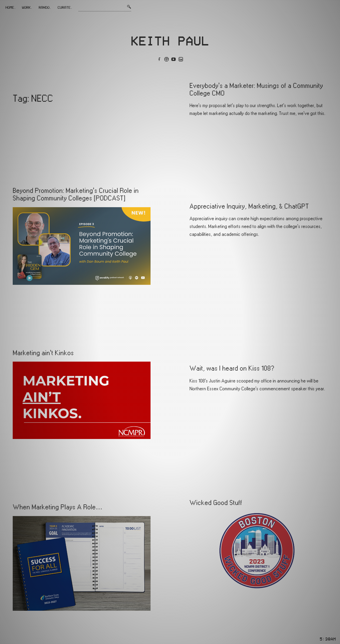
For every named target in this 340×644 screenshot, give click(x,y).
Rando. (45, 7)
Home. (11, 7)
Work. (27, 7)
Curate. (65, 7)
